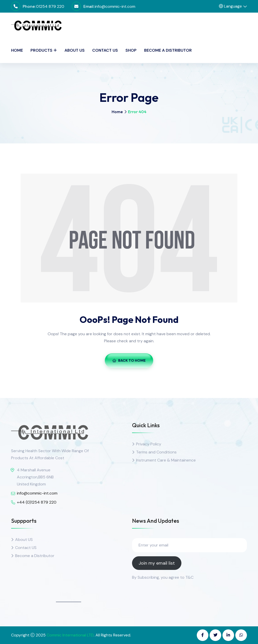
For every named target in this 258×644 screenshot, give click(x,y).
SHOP (131, 50)
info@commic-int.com (115, 6)
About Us (75, 50)
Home (17, 50)
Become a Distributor (168, 50)
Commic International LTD (70, 635)
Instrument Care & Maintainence (166, 460)
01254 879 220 (50, 6)
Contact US (26, 548)
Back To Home (129, 360)
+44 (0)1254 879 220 (37, 502)
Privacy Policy (149, 444)
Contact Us (105, 50)
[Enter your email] (189, 545)
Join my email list (157, 563)
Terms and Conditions (156, 452)
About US (24, 540)
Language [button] (230, 6)
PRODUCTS (41, 50)
